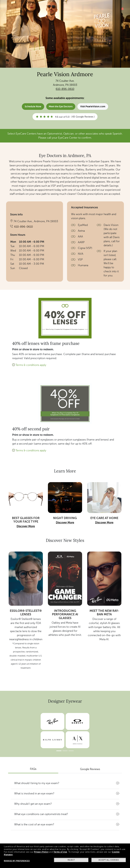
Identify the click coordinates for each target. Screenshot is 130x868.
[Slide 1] (59, 751)
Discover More (26, 526)
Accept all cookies (109, 860)
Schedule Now (33, 107)
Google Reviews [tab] (90, 769)
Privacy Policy (41, 852)
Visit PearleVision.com (93, 107)
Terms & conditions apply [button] (31, 365)
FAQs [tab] (33, 769)
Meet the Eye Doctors (61, 107)
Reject (71, 860)
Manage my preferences (17, 861)
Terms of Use (60, 852)
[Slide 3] (71, 751)
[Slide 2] (65, 751)
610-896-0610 (65, 89)
